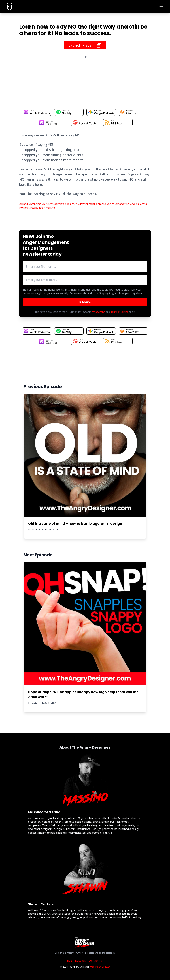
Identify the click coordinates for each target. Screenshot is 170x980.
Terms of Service (119, 312)
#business (48, 204)
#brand (24, 204)
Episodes (80, 961)
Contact (93, 961)
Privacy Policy (99, 312)
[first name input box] (85, 267)
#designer (71, 204)
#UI (22, 208)
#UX (27, 208)
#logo (111, 204)
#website (49, 208)
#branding (35, 204)
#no (133, 204)
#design (59, 204)
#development (87, 204)
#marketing (123, 204)
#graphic (101, 204)
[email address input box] (85, 280)
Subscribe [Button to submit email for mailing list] (85, 302)
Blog (69, 961)
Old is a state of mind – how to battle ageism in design (75, 524)
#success (141, 204)
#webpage (37, 208)
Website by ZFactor (100, 967)
